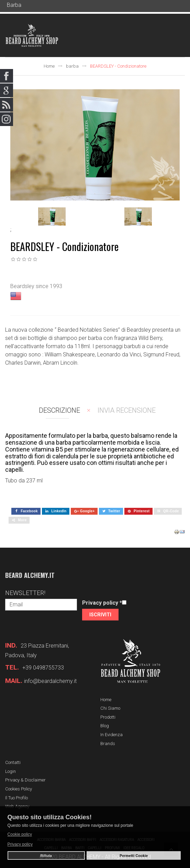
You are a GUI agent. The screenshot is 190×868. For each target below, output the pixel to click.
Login (10, 771)
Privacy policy (102, 603)
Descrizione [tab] (59, 410)
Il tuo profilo (16, 798)
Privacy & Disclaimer (25, 780)
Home (49, 66)
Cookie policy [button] (20, 834)
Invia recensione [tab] (127, 410)
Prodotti (108, 717)
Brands (108, 744)
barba (72, 66)
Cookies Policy (19, 789)
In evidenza (111, 735)
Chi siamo (110, 708)
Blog (105, 726)
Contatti (13, 762)
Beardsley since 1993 (36, 286)
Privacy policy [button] (20, 844)
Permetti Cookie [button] (134, 856)
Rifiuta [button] (46, 856)
